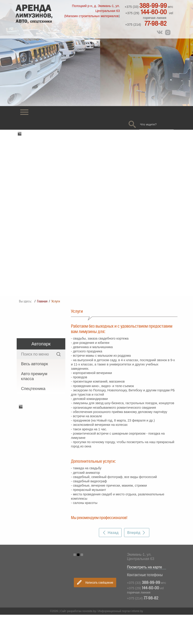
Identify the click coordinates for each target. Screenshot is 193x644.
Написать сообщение (95, 571)
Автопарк (41, 333)
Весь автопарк (35, 353)
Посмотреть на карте (146, 556)
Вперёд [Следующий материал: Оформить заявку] (137, 522)
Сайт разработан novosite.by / (79, 600)
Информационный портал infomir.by (121, 600)
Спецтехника (33, 378)
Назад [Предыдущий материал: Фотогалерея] (110, 522)
